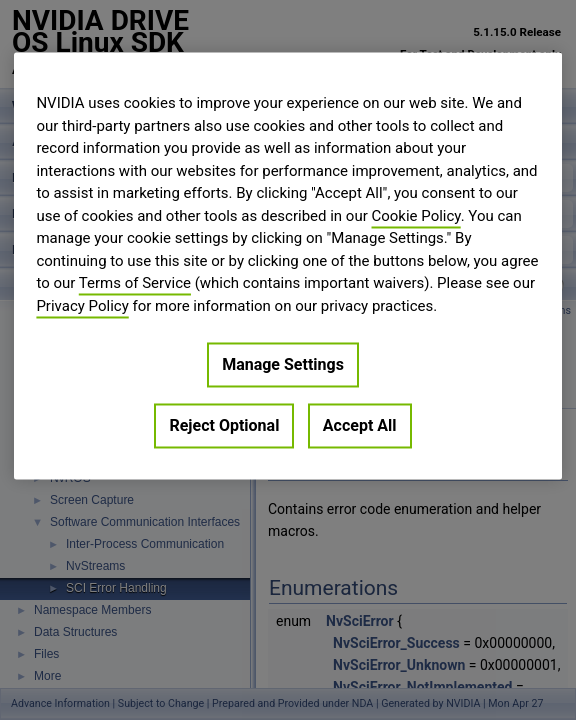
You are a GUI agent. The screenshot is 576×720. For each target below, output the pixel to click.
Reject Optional (224, 425)
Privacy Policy (82, 306)
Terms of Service (135, 283)
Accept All (360, 425)
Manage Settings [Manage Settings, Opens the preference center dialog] (283, 364)
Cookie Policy (416, 216)
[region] (287, 265)
